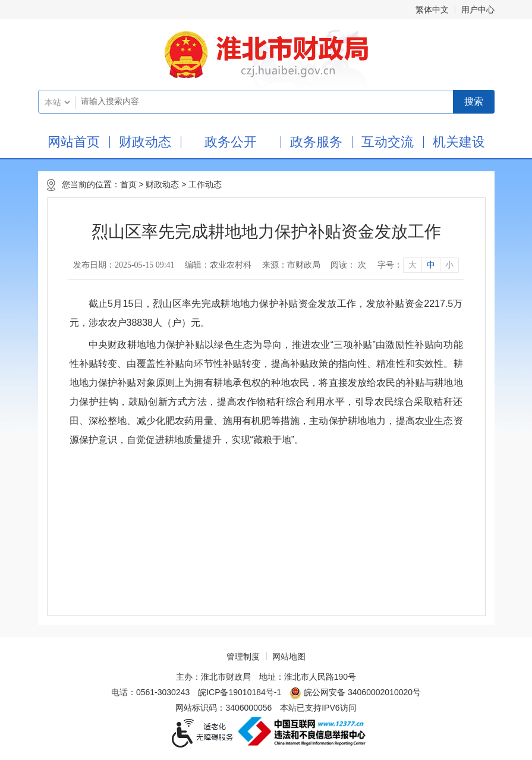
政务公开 (231, 142)
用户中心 (478, 10)
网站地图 (289, 657)
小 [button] (449, 265)
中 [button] (431, 265)
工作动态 (205, 184)
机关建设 (459, 142)
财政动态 (145, 142)
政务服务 (316, 142)
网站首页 (74, 142)
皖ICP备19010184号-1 (240, 692)
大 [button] (413, 265)
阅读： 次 (348, 265)
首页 (128, 184)
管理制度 (243, 657)
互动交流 (388, 142)
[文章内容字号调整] (418, 265)
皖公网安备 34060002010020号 (355, 693)
